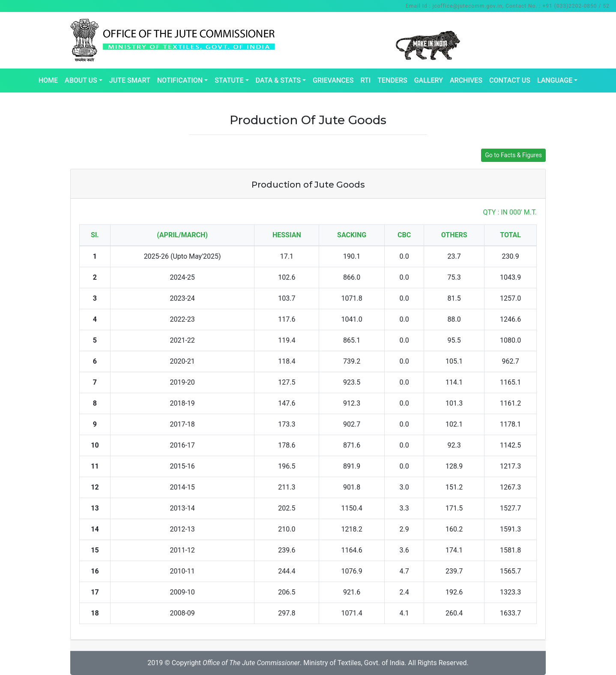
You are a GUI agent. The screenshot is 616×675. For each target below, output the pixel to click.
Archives (466, 80)
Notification (180, 80)
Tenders (392, 80)
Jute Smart (130, 80)
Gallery (429, 80)
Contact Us (510, 80)
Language (555, 80)
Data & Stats (278, 80)
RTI (365, 80)
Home (48, 80)
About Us (81, 80)
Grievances (333, 80)
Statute (229, 80)
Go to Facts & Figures (513, 155)
